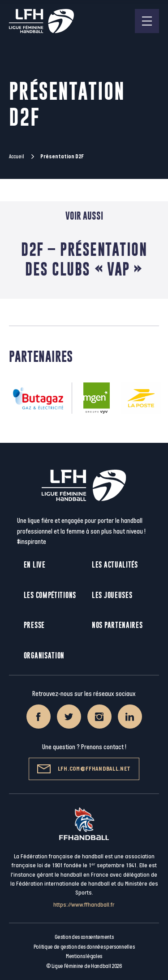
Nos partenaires (117, 625)
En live (35, 565)
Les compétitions (50, 595)
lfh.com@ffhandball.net (84, 769)
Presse (34, 625)
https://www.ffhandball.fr (84, 905)
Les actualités (115, 565)
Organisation (44, 655)
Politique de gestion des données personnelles (84, 947)
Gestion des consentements (84, 937)
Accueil (17, 157)
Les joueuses (112, 595)
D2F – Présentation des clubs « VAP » (84, 259)
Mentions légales (84, 956)
